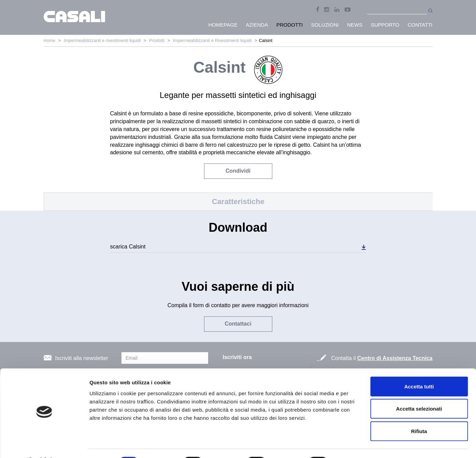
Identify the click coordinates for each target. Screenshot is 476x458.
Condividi (238, 171)
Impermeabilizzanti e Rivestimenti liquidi (212, 40)
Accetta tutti (419, 368)
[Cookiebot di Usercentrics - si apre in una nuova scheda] (44, 445)
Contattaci (238, 324)
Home (50, 40)
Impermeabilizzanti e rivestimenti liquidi (102, 40)
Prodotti (157, 40)
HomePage (223, 25)
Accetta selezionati (419, 391)
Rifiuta (419, 413)
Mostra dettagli (359, 445)
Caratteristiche (238, 202)
